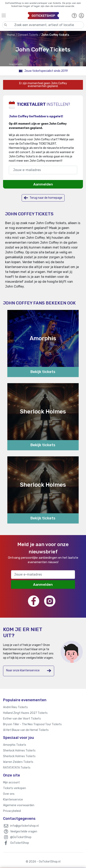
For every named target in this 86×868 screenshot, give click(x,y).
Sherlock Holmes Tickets (19, 751)
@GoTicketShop (21, 837)
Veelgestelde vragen (24, 831)
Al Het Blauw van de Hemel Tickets (26, 730)
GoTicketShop (20, 843)
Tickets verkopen (15, 788)
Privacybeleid (12, 811)
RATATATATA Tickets (17, 768)
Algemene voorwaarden (19, 805)
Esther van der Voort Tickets (22, 719)
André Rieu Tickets (15, 707)
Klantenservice (13, 800)
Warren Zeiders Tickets (18, 762)
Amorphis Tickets (15, 745)
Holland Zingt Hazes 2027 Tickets (25, 713)
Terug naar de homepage (43, 198)
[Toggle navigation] (13, 15)
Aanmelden (43, 184)
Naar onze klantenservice (29, 671)
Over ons (9, 794)
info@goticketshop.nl (24, 826)
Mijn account (11, 782)
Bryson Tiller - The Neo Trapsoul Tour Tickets (32, 724)
